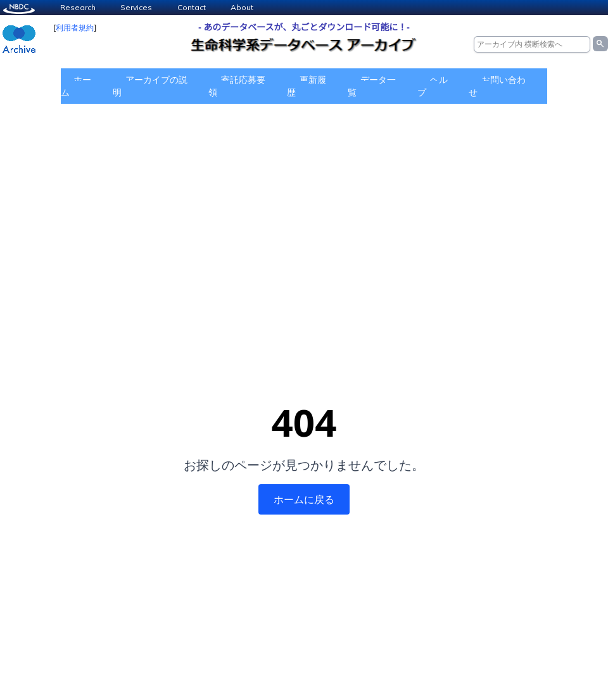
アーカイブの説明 (150, 86)
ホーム (76, 86)
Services (136, 7)
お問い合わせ (497, 86)
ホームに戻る (304, 499)
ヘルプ (433, 86)
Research (78, 7)
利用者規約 (75, 28)
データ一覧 (372, 86)
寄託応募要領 (237, 86)
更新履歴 (307, 86)
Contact (192, 7)
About (242, 7)
